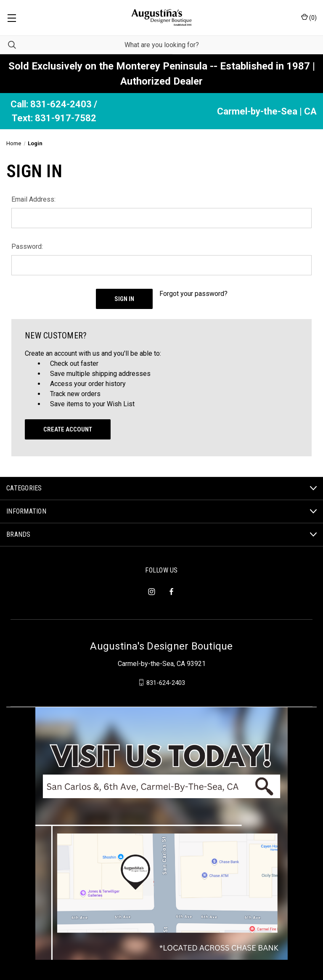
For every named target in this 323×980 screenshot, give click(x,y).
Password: (27, 246)
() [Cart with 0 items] (309, 17)
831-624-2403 (166, 682)
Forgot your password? (193, 294)
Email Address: (33, 199)
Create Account (68, 429)
